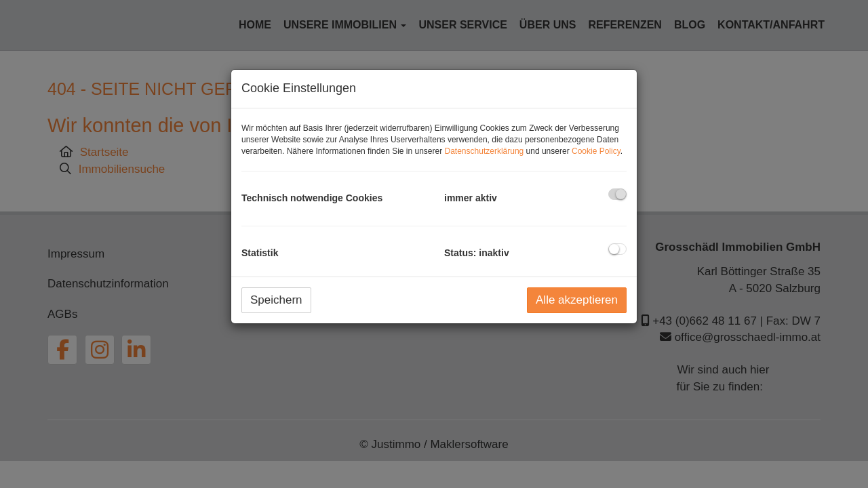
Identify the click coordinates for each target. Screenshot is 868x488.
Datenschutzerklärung (485, 151)
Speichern (276, 300)
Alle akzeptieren (577, 300)
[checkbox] (617, 194)
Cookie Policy (596, 151)
